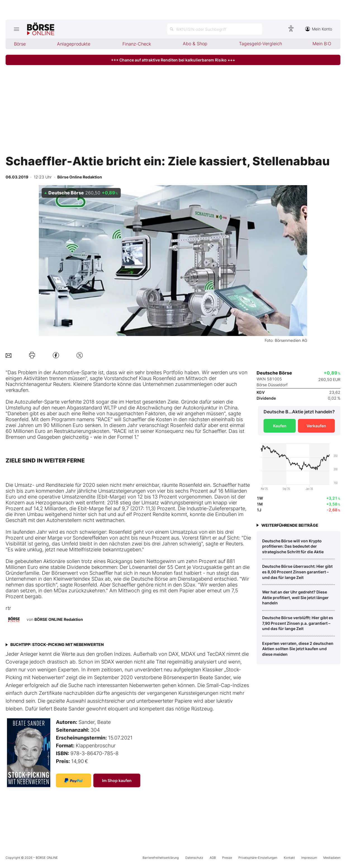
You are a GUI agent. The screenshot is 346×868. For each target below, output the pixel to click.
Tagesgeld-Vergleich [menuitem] (260, 44)
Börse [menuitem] (20, 44)
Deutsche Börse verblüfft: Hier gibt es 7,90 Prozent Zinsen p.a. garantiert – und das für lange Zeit (298, 623)
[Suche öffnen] (215, 29)
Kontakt (289, 858)
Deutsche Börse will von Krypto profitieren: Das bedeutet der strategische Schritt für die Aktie (293, 546)
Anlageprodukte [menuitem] (74, 44)
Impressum (309, 858)
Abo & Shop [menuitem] (195, 44)
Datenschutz (194, 858)
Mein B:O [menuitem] (322, 44)
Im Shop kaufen (117, 780)
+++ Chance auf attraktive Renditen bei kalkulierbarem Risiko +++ (173, 60)
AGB (213, 858)
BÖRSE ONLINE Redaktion (59, 619)
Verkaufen (316, 426)
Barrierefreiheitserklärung (161, 858)
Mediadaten (332, 858)
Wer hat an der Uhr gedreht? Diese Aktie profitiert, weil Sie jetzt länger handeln (295, 597)
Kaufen (280, 426)
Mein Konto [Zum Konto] (319, 29)
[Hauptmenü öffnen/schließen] (16, 29)
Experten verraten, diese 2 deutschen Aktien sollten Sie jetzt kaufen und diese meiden (298, 649)
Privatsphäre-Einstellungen (258, 858)
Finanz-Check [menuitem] (137, 44)
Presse (227, 858)
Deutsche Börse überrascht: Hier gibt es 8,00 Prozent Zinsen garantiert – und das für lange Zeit (297, 572)
